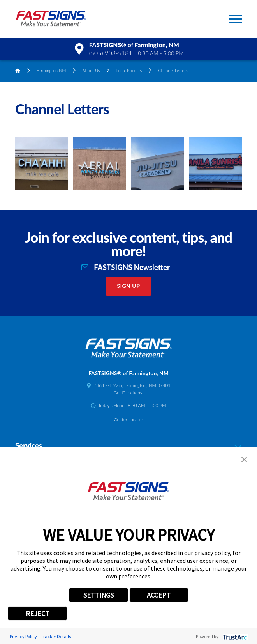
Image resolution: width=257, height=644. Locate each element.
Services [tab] (128, 446)
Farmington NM (51, 70)
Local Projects (129, 70)
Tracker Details (56, 636)
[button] (235, 19)
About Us (91, 70)
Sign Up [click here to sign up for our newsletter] (129, 286)
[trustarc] (234, 636)
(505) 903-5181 (111, 53)
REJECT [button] (38, 613)
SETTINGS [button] (99, 595)
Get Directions (128, 392)
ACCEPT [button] (159, 595)
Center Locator (129, 419)
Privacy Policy (23, 636)
